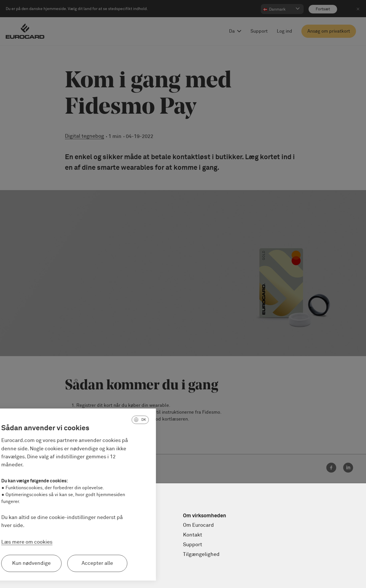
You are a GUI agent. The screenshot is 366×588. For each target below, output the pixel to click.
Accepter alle (61, 563)
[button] (104, 420)
